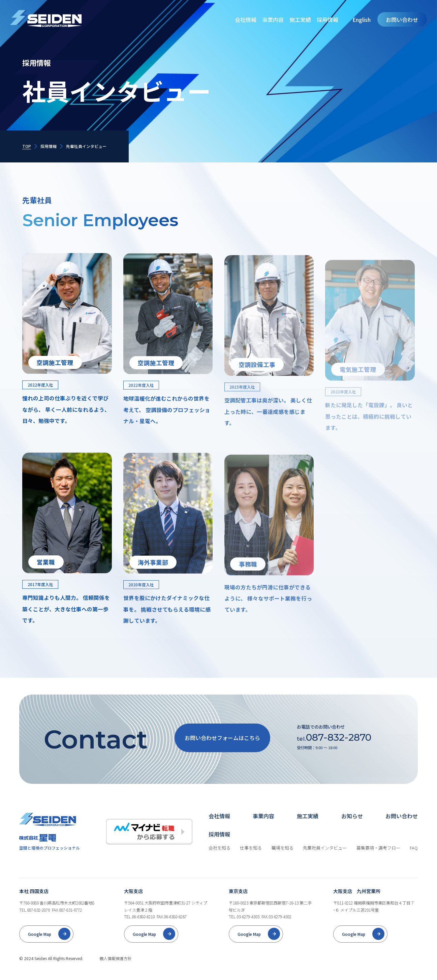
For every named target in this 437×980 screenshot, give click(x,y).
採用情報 (327, 20)
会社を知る (220, 857)
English (362, 20)
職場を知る (283, 857)
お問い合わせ (402, 20)
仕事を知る (251, 857)
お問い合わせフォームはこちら (222, 747)
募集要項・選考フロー (378, 857)
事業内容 (273, 20)
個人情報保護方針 (116, 968)
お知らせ (352, 826)
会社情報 (246, 20)
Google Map (40, 943)
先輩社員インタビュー (325, 857)
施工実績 (300, 20)
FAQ (414, 857)
